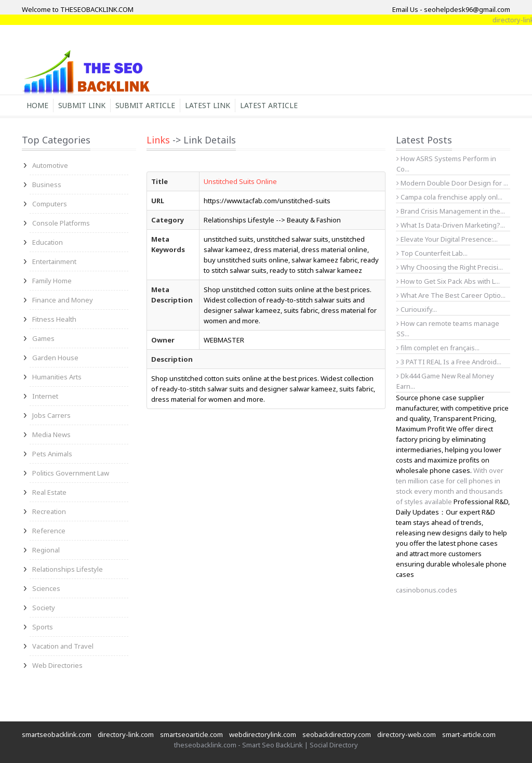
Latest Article (269, 105)
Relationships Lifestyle (68, 569)
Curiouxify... (417, 309)
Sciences (46, 588)
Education (48, 242)
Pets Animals (52, 454)
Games (43, 338)
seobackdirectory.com (337, 734)
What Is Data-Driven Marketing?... (451, 225)
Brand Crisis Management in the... (451, 211)
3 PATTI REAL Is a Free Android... (449, 362)
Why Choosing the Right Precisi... (450, 267)
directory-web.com (407, 734)
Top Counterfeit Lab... (432, 253)
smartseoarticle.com (191, 734)
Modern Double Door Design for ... (452, 183)
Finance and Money (63, 300)
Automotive (50, 165)
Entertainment (54, 261)
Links (158, 140)
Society (44, 608)
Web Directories (57, 665)
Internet (45, 396)
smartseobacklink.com (57, 734)
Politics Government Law (71, 473)
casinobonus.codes (427, 590)
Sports (43, 627)
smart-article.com (469, 734)
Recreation (49, 511)
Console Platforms (61, 223)
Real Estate (49, 492)
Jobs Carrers (51, 415)
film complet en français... (438, 348)
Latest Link (208, 105)
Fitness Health (54, 319)
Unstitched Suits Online (240, 181)
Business (47, 185)
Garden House (55, 358)
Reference (49, 531)
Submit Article (145, 105)
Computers (50, 204)
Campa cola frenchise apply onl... (449, 197)
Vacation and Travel (63, 646)
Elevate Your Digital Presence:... (447, 239)
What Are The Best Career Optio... (451, 295)
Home (37, 105)
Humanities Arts (57, 377)
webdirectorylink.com (263, 734)
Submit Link (82, 105)
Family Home (52, 281)
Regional (46, 550)
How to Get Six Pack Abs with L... (448, 281)
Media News (51, 435)
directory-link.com (126, 734)
